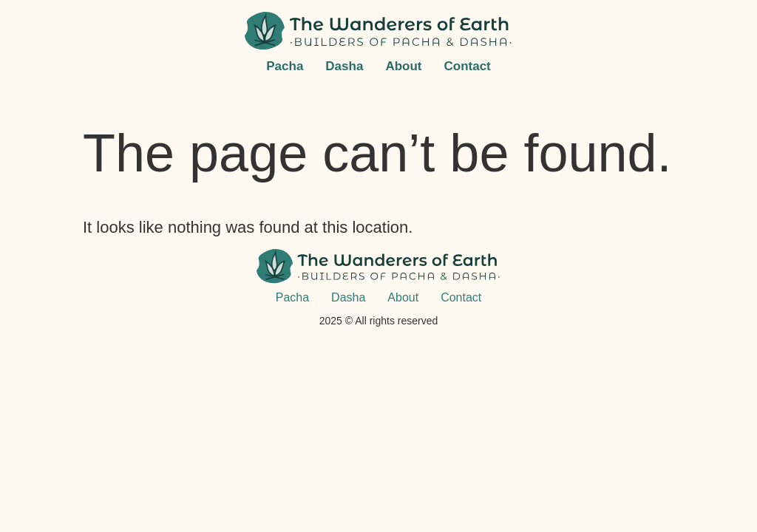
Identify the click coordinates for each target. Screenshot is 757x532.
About (403, 66)
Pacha (285, 66)
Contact (467, 66)
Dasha (344, 66)
